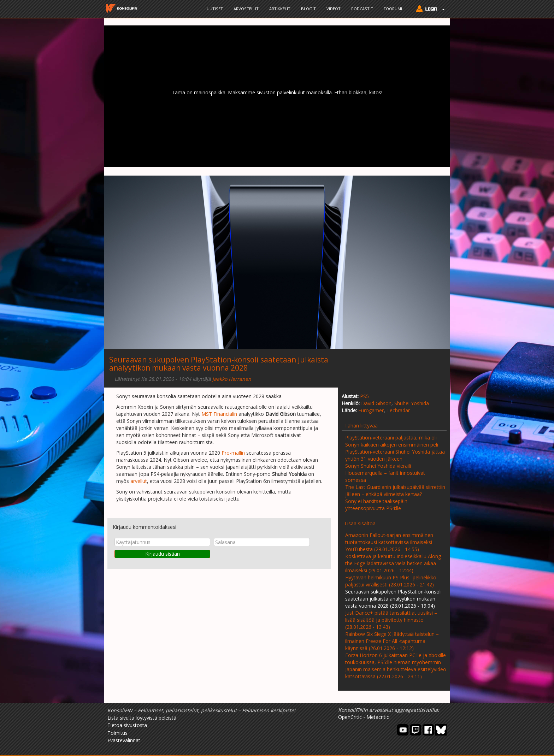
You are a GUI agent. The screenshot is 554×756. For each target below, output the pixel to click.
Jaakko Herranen (232, 379)
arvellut (139, 481)
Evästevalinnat (124, 740)
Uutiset (215, 9)
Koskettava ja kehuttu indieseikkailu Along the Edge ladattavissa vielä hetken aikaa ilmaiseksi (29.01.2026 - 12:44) (393, 563)
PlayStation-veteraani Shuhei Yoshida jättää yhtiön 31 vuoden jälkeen (395, 455)
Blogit (308, 9)
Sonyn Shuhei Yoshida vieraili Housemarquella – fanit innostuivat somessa (385, 473)
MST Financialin (219, 414)
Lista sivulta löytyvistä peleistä (142, 718)
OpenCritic (350, 717)
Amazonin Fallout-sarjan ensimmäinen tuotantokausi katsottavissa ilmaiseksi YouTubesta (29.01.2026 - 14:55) (389, 542)
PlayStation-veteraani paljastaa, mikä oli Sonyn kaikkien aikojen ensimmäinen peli (392, 441)
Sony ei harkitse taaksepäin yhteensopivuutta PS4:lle (376, 505)
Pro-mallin (233, 453)
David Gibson (376, 403)
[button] (429, 10)
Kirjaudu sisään (163, 554)
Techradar (398, 410)
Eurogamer (371, 410)
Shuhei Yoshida (412, 403)
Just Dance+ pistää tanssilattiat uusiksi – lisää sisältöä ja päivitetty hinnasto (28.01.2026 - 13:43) (391, 620)
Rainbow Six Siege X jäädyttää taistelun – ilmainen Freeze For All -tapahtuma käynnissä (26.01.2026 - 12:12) (392, 641)
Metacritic (378, 717)
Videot (334, 9)
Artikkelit (280, 9)
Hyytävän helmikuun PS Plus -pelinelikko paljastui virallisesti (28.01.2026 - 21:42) (391, 581)
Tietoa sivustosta (127, 725)
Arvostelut (246, 9)
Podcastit (362, 9)
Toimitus (117, 733)
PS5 (364, 396)
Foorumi (393, 9)
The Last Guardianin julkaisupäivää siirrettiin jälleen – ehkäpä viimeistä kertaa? (395, 491)
